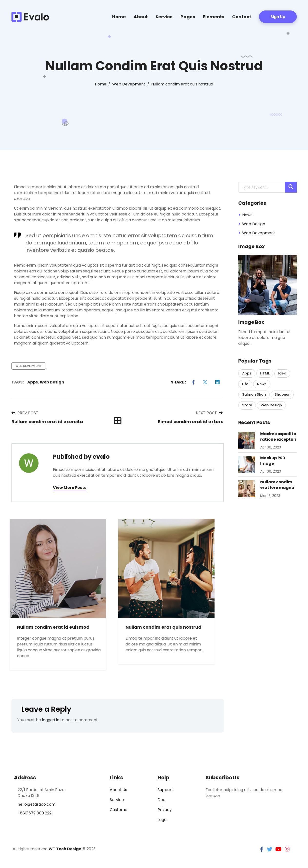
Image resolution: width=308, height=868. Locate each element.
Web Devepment (29, 366)
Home (119, 17)
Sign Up (278, 17)
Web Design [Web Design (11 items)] (271, 405)
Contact (242, 17)
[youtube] (278, 849)
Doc (161, 800)
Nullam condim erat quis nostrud (169, 627)
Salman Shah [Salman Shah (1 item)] (254, 394)
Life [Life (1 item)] (245, 384)
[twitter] (269, 849)
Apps (33, 382)
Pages (188, 17)
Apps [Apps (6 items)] (247, 373)
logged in (51, 720)
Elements (214, 17)
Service (164, 17)
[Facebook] (193, 382)
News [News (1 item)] (262, 384)
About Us (118, 790)
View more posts (70, 488)
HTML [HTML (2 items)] (265, 373)
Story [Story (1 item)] (247, 405)
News (247, 215)
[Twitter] (205, 382)
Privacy (165, 810)
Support (165, 790)
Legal (163, 820)
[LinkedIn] (218, 382)
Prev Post (25, 413)
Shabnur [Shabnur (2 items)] (282, 394)
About (141, 17)
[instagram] (287, 849)
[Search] (291, 187)
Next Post (209, 413)
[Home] (101, 84)
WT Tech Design (65, 849)
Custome (119, 810)
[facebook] (262, 849)
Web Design (52, 382)
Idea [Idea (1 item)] (282, 373)
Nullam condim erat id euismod (59, 627)
